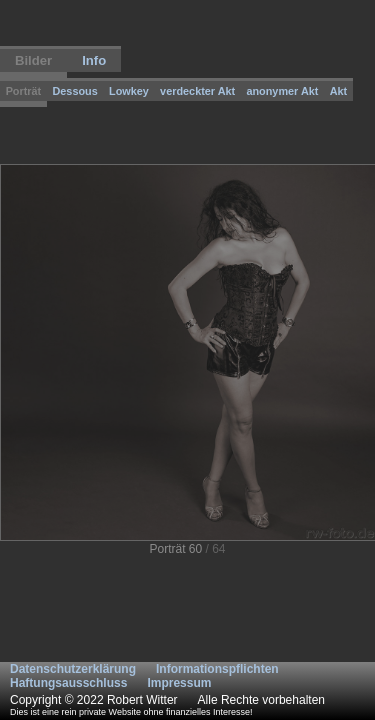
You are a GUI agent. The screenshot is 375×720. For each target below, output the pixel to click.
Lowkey (129, 91)
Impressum (179, 683)
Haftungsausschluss (68, 683)
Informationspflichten (217, 669)
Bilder (33, 60)
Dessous (74, 91)
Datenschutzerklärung (73, 669)
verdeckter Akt (197, 91)
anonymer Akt (282, 91)
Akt (339, 91)
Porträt (24, 91)
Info (94, 60)
